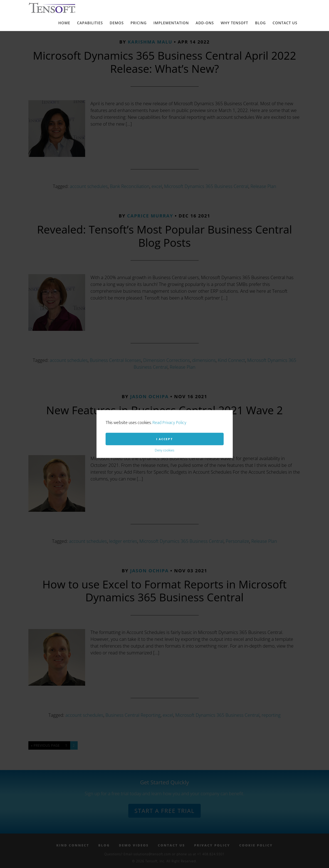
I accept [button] (165, 395)
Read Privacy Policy (169, 378)
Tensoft (55, 8)
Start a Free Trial (164, 811)
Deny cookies (165, 406)
